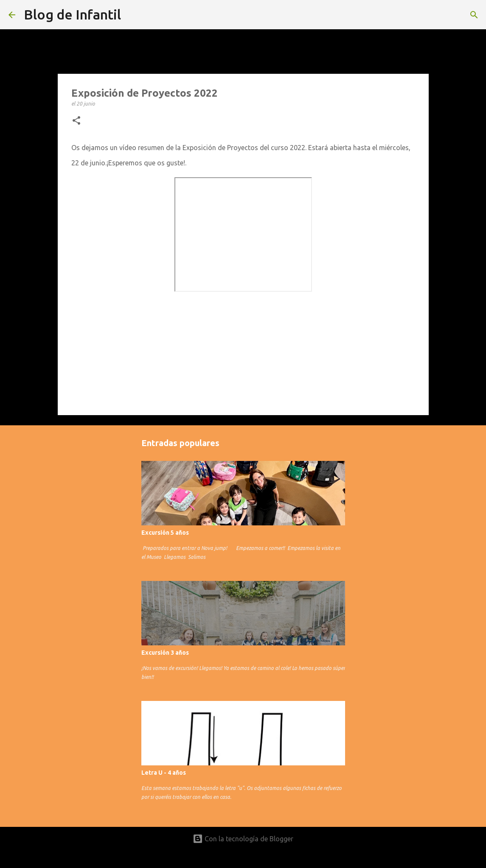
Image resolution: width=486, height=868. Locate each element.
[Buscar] (474, 15)
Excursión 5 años (165, 533)
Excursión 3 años (165, 653)
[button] (76, 121)
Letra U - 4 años (164, 773)
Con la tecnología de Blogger (243, 839)
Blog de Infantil (72, 14)
